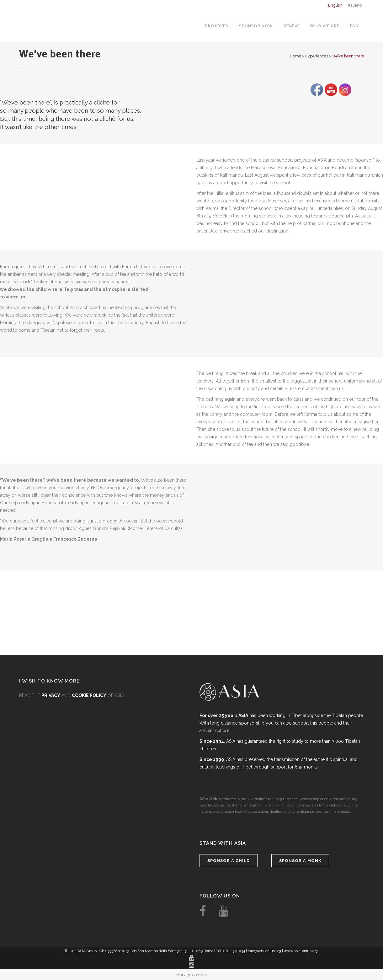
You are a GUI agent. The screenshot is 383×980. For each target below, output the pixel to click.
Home (295, 56)
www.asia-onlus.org (301, 951)
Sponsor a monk (300, 861)
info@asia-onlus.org (264, 951)
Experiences (317, 56)
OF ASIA (98, 695)
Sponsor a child (229, 861)
